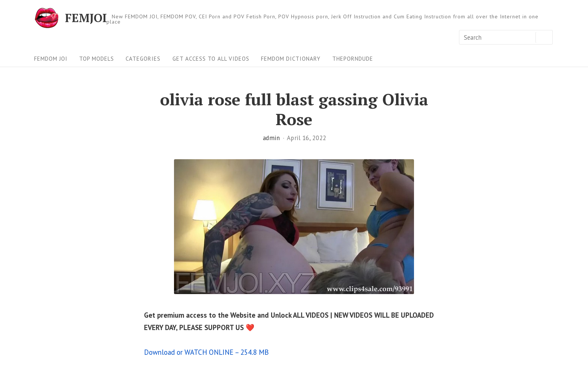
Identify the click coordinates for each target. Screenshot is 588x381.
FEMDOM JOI (51, 59)
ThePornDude (353, 59)
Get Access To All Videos (211, 59)
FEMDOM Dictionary (291, 59)
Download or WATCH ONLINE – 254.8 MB (206, 352)
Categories (143, 59)
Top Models (97, 59)
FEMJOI (86, 18)
